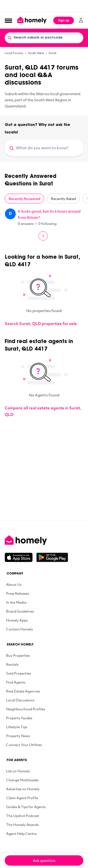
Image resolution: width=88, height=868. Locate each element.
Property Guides (19, 718)
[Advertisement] (44, 6)
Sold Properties (18, 673)
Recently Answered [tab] (24, 199)
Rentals (12, 664)
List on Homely (18, 771)
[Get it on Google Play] (52, 557)
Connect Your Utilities (24, 745)
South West (36, 53)
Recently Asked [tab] (63, 199)
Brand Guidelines (20, 611)
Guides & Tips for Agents (26, 807)
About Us (14, 584)
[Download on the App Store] (21, 557)
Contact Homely (20, 629)
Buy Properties (18, 655)
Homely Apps (17, 620)
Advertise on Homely (23, 789)
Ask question (44, 860)
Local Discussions (20, 700)
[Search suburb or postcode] (44, 38)
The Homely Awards (22, 825)
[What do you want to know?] (50, 148)
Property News (18, 736)
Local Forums (14, 53)
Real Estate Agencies (23, 691)
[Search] (9, 38)
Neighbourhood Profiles (26, 709)
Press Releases (17, 593)
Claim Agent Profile (22, 798)
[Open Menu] (8, 20)
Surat (52, 53)
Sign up (64, 20)
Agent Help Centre (21, 833)
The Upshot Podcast (23, 816)
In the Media (16, 602)
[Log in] (81, 20)
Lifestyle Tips (17, 727)
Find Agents (16, 682)
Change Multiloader (23, 780)
